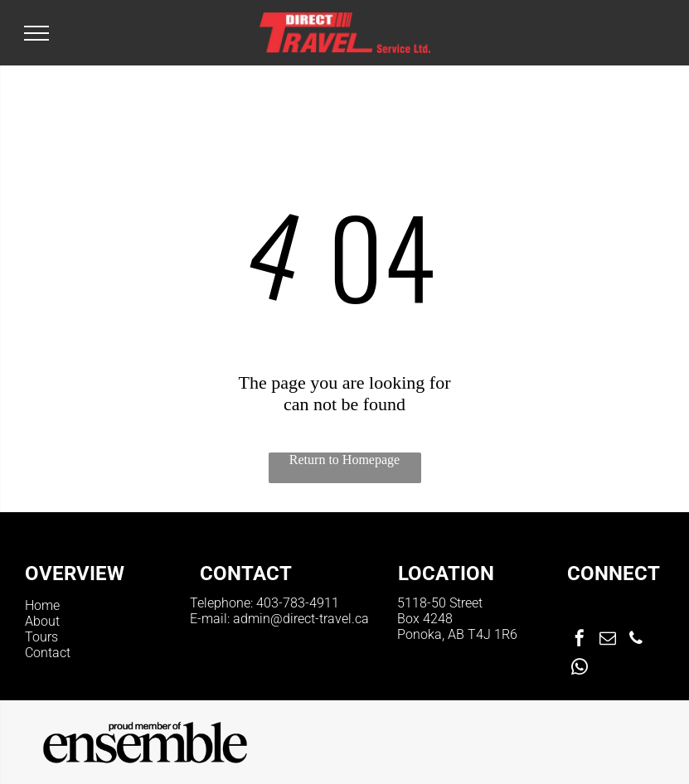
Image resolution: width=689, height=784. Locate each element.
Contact (48, 653)
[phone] (636, 640)
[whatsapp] (580, 669)
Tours (41, 637)
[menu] (36, 33)
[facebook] (580, 640)
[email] (608, 640)
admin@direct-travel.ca (301, 619)
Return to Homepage (344, 460)
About (42, 621)
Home (42, 605)
